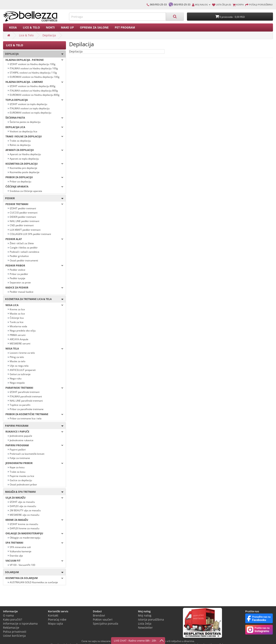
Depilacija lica (34, 127)
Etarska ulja (16, 556)
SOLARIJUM (33, 572)
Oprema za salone (94, 27)
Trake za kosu (18, 472)
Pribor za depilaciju (34, 177)
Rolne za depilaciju (20, 145)
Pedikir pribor (34, 266)
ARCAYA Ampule (19, 339)
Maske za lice (17, 314)
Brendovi (99, 615)
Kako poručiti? (13, 619)
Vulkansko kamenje (21, 551)
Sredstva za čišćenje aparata (26, 191)
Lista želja (145, 623)
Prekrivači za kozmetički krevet (27, 454)
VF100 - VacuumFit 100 (22, 565)
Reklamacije (11, 628)
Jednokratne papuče (21, 436)
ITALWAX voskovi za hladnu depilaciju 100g (34, 68)
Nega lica (34, 305)
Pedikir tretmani (34, 204)
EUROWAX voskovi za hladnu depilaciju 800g (35, 95)
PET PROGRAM (125, 27)
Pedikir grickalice (19, 256)
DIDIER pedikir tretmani (23, 217)
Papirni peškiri (18, 450)
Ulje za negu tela (19, 366)
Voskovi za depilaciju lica (23, 131)
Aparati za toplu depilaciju (24, 159)
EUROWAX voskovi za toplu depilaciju (30, 113)
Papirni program (33, 426)
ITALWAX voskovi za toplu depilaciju (30, 108)
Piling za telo (17, 357)
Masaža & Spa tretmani (33, 492)
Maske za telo (18, 361)
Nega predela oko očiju (23, 331)
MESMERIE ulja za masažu (24, 515)
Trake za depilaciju (20, 141)
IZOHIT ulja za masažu (22, 502)
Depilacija (49, 35)
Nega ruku (16, 378)
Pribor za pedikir (19, 274)
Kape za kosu (17, 467)
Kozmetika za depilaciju (34, 164)
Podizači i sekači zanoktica (24, 252)
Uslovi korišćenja (14, 636)
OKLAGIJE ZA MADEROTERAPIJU (34, 533)
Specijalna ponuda (106, 623)
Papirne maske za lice (22, 476)
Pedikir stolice (18, 270)
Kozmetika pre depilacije (23, 168)
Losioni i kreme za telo (22, 353)
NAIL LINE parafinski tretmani (26, 401)
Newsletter (145, 628)
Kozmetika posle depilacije (25, 172)
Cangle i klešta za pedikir (24, 248)
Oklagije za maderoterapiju (25, 538)
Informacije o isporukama (20, 623)
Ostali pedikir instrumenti (24, 260)
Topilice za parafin (20, 405)
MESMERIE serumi (20, 344)
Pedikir (33, 198)
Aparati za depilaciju (34, 150)
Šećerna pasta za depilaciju (25, 122)
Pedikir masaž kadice (22, 292)
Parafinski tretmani (34, 388)
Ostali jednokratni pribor (23, 485)
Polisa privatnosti (15, 632)
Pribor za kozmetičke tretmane (34, 414)
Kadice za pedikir (34, 288)
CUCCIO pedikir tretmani (24, 213)
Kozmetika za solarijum (34, 578)
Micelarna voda (18, 326)
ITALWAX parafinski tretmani (26, 396)
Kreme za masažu (34, 520)
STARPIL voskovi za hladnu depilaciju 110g (33, 73)
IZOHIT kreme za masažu (24, 524)
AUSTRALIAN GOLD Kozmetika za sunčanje (34, 582)
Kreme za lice (17, 309)
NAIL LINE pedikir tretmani (24, 221)
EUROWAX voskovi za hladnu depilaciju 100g (35, 77)
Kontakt (53, 615)
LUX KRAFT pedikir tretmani (25, 230)
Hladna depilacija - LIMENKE (34, 82)
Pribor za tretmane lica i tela (26, 418)
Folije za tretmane (20, 458)
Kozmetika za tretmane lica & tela (33, 299)
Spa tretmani (34, 543)
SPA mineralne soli (20, 547)
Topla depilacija (34, 100)
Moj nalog (145, 615)
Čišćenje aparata (34, 187)
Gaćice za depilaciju (21, 480)
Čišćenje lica (17, 318)
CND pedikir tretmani (22, 225)
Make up (67, 27)
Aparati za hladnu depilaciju (25, 154)
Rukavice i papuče (34, 432)
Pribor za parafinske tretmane (27, 409)
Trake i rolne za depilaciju (34, 136)
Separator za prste (20, 283)
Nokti (50, 27)
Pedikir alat (34, 239)
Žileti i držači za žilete (22, 243)
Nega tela (34, 349)
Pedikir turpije (18, 278)
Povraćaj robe (57, 619)
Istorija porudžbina (151, 619)
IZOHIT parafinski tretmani (25, 392)
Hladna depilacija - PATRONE (34, 60)
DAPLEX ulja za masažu (23, 506)
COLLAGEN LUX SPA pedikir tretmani (30, 234)
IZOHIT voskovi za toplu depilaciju (28, 104)
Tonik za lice (17, 322)
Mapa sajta (55, 623)
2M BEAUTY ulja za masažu (25, 510)
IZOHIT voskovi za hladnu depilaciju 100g (33, 64)
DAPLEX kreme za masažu (24, 528)
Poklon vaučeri (103, 619)
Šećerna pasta (34, 118)
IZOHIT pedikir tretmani (23, 208)
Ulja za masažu (34, 498)
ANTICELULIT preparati (23, 370)
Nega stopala (17, 383)
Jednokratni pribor (34, 463)
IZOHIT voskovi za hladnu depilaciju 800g (33, 86)
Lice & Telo (31, 27)
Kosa (13, 27)
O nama (8, 615)
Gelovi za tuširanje (20, 374)
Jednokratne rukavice (22, 440)
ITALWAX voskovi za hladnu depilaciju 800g (34, 91)
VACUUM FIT (34, 561)
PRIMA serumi (18, 335)
